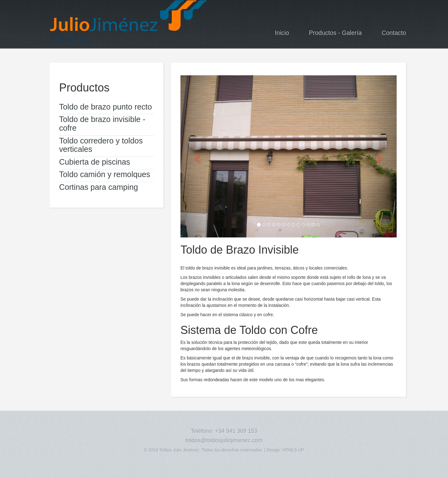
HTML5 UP (293, 450)
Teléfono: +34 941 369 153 (224, 431)
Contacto (394, 33)
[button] (197, 156)
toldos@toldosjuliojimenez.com (224, 440)
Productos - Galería (335, 33)
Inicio (282, 33)
